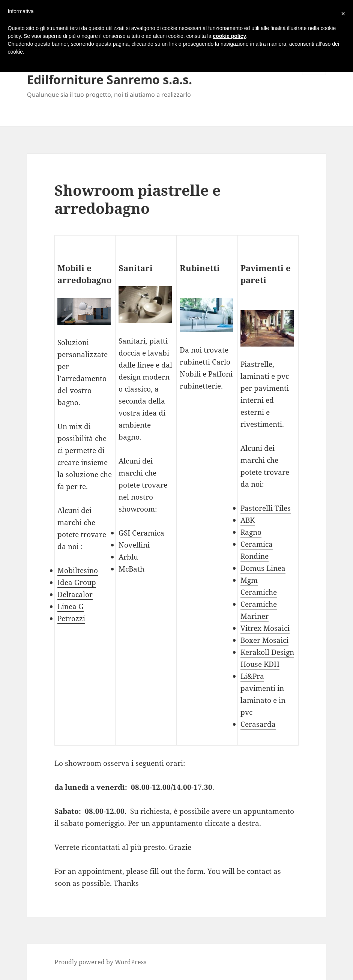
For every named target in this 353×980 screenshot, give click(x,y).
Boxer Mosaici (264, 640)
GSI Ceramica (141, 533)
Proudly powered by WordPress (100, 962)
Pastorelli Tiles (266, 508)
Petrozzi (71, 618)
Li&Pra (252, 676)
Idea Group (77, 582)
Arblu (128, 557)
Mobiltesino (78, 570)
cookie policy (229, 36)
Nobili (190, 374)
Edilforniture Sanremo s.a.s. (110, 79)
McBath (131, 569)
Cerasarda (258, 724)
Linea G (71, 606)
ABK (248, 520)
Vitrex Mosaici (265, 628)
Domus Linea (263, 568)
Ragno (251, 532)
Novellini (134, 545)
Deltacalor (75, 594)
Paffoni (220, 374)
